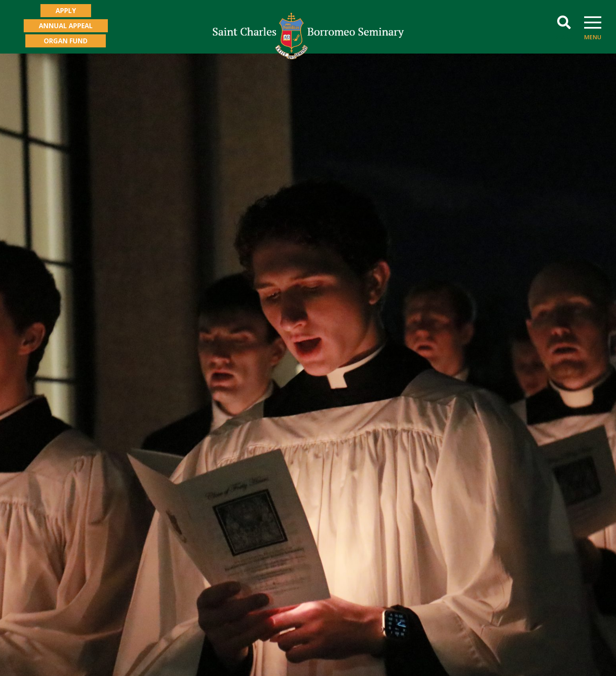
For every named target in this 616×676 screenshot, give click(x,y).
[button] (564, 23)
